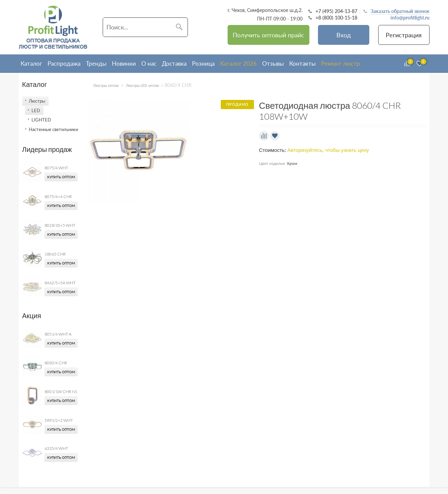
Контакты (302, 63)
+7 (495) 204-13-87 (336, 11)
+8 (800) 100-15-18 (336, 18)
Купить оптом (61, 177)
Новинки (124, 63)
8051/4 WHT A (58, 334)
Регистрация (404, 35)
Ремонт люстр (341, 63)
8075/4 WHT (56, 168)
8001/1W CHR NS (61, 392)
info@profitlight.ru (410, 18)
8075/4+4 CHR (58, 197)
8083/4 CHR (56, 363)
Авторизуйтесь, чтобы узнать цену (328, 150)
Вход (344, 35)
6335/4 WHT (56, 448)
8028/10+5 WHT (60, 225)
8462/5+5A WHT (60, 283)
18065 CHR (55, 254)
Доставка (174, 63)
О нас (149, 63)
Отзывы (273, 63)
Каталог (31, 63)
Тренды (96, 63)
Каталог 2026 (238, 63)
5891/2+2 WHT (59, 420)
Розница (203, 63)
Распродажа (64, 63)
